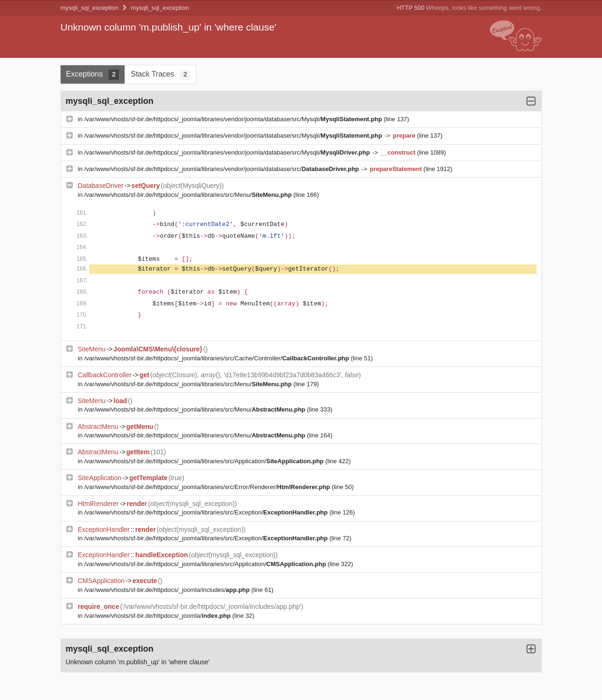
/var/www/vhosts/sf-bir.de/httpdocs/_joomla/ (158, 616)
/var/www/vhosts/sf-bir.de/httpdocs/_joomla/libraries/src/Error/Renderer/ (208, 487)
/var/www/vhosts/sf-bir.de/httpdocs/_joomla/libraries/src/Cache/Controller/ (217, 358)
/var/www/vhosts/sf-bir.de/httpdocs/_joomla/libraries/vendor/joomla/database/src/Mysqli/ (234, 119)
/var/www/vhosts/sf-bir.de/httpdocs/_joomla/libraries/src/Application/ (205, 461)
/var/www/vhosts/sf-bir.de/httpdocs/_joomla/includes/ (168, 590)
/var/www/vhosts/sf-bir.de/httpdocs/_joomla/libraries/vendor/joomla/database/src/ (222, 169)
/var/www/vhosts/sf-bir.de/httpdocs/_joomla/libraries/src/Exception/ (207, 512)
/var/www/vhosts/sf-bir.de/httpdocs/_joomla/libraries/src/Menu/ (189, 195)
